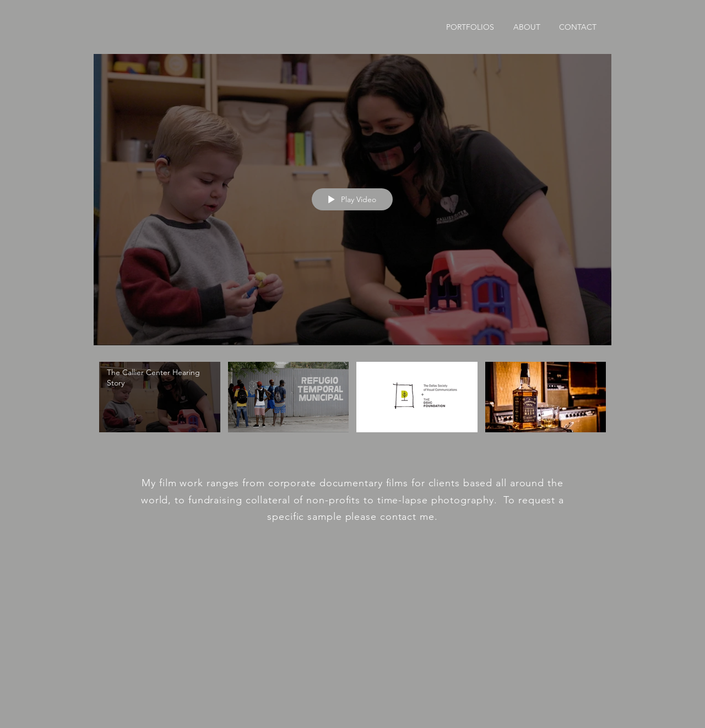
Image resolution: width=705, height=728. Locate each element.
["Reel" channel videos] (352, 403)
